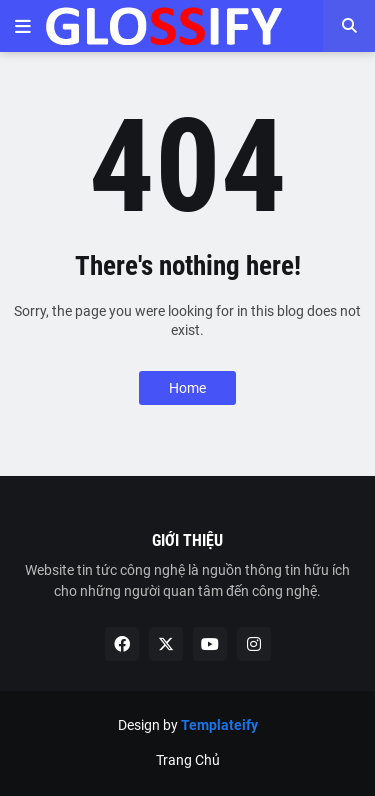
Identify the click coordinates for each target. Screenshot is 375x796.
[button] (23, 26)
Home (187, 388)
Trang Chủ (188, 760)
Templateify (219, 725)
